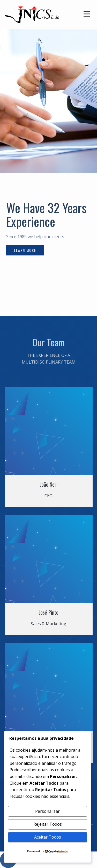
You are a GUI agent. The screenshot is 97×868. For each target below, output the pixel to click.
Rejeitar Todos (48, 824)
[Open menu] (87, 14)
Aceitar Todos (48, 837)
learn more (25, 250)
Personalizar (47, 811)
